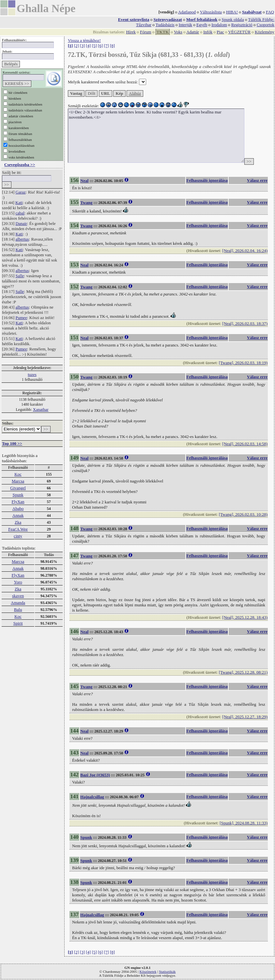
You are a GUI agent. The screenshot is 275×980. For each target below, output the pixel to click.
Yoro (18, 582)
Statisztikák (167, 972)
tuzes (32, 374)
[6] (100, 46)
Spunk (18, 495)
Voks (178, 32)
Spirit (18, 623)
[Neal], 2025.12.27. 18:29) (245, 717)
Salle (20, 276)
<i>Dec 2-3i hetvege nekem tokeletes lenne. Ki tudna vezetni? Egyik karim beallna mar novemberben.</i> (156, 136)
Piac (220, 32)
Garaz (21, 192)
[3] (82, 46)
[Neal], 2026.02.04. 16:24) (245, 251)
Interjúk (185, 25)
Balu (18, 609)
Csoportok (266, 25)
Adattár (193, 32)
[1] (70, 46)
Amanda (18, 603)
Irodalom (219, 25)
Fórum (146, 32)
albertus (22, 239)
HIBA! (232, 12)
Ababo (18, 508)
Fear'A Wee (18, 529)
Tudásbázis (165, 25)
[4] (88, 46)
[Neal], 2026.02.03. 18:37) (245, 323)
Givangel (18, 488)
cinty (18, 536)
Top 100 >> (12, 443)
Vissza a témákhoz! (84, 40)
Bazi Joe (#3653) (95, 775)
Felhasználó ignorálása (207, 180)
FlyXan (18, 502)
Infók (208, 32)
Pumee (21, 318)
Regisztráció (242, 25)
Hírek (131, 32)
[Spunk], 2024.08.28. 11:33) (244, 823)
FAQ (270, 12)
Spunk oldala (233, 19)
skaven (18, 596)
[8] (112, 46)
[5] (94, 46)
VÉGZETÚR (239, 32)
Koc (18, 474)
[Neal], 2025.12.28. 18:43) (245, 617)
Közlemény (265, 32)
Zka (18, 522)
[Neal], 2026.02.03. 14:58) (245, 444)
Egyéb (202, 25)
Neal (84, 181)
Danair (21, 223)
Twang (86, 203)
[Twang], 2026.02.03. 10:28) (243, 514)
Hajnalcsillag (92, 797)
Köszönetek (148, 972)
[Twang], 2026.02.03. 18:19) (243, 363)
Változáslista (211, 12)
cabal (20, 213)
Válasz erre (257, 180)
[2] (76, 46)
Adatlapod (187, 12)
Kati (19, 203)
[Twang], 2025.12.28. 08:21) (243, 672)
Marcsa (18, 481)
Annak (18, 515)
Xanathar (41, 409)
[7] (107, 46)
